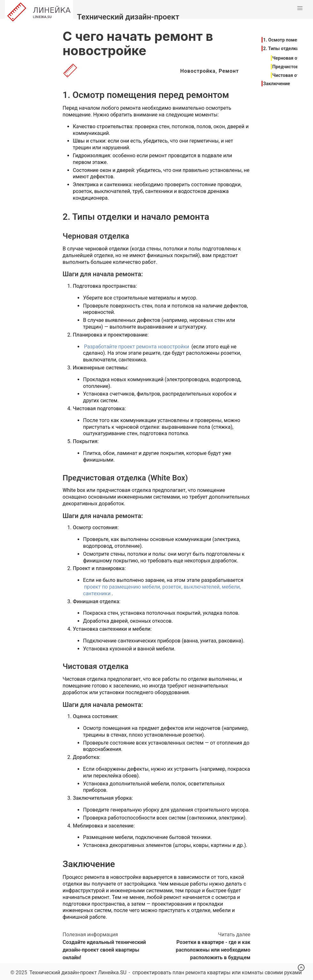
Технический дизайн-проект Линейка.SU (78, 973)
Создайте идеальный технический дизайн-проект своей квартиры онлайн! (104, 950)
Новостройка (198, 71)
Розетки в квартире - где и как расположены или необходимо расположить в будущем (213, 950)
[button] (300, 8)
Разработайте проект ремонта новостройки (137, 347)
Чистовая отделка (292, 75)
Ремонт (229, 71)
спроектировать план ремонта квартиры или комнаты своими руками (217, 973)
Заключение (277, 84)
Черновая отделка (292, 58)
